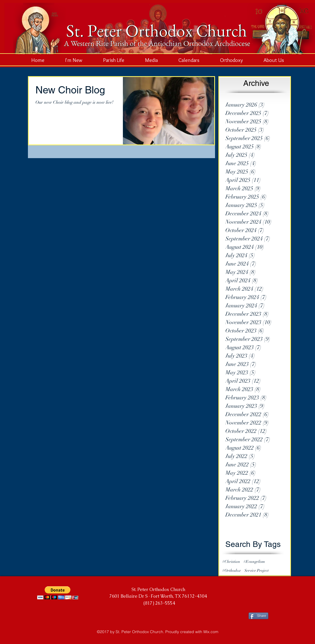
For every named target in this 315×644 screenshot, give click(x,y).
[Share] (258, 616)
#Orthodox (232, 571)
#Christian (231, 562)
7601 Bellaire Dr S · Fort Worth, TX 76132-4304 (158, 596)
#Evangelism (254, 562)
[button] (58, 593)
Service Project (256, 571)
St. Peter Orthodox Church (158, 589)
